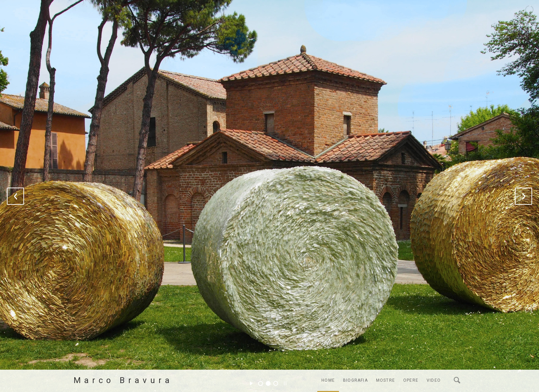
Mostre (386, 380)
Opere (411, 380)
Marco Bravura (123, 380)
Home (328, 380)
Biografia (355, 380)
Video (434, 380)
